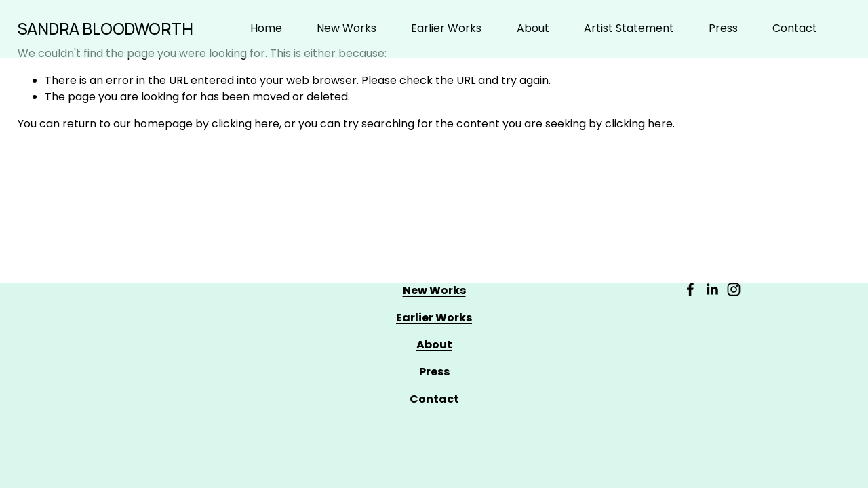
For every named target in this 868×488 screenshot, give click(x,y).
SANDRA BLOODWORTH (105, 28)
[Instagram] (734, 289)
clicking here (245, 124)
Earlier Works (446, 28)
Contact (795, 28)
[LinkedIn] (712, 289)
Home (266, 28)
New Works (347, 28)
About (533, 28)
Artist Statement (629, 28)
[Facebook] (690, 289)
